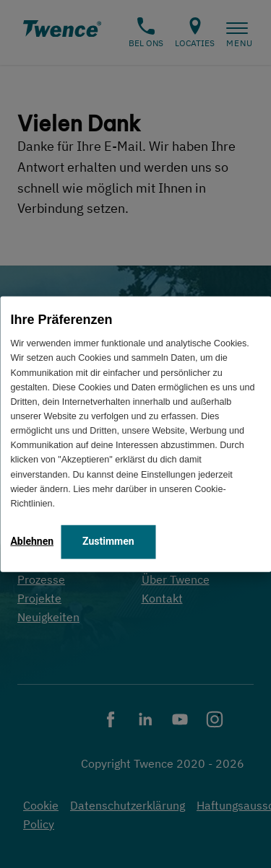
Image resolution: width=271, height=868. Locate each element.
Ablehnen (32, 541)
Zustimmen (108, 541)
